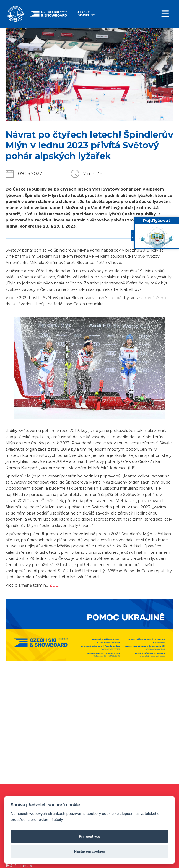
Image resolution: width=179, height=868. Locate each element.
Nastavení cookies (90, 851)
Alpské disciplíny (86, 14)
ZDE (54, 585)
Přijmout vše (89, 836)
